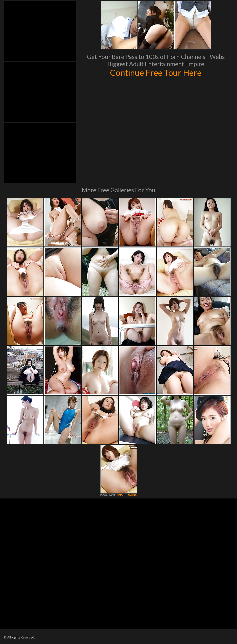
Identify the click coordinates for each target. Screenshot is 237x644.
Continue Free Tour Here (156, 72)
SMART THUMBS (127, 495)
